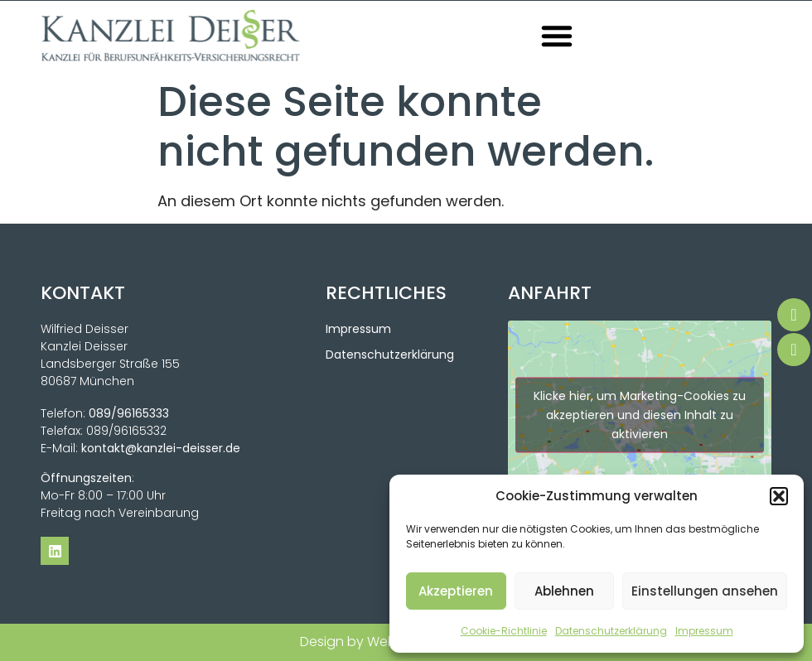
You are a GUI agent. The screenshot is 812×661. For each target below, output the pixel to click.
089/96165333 (129, 413)
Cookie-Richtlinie (504, 631)
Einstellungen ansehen (705, 591)
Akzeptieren (456, 591)
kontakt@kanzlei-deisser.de (161, 448)
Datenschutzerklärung (611, 631)
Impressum (704, 631)
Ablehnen (564, 591)
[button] (779, 496)
